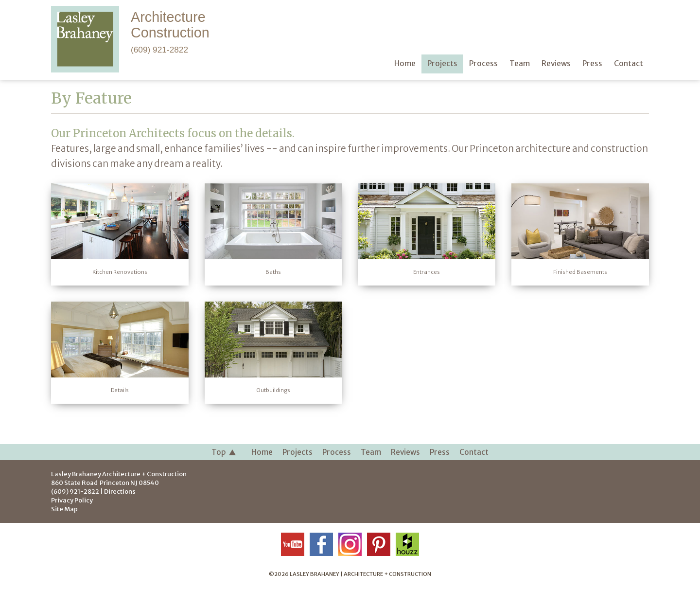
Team (371, 452)
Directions (120, 491)
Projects (297, 452)
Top (224, 452)
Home (262, 452)
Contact (474, 452)
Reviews (405, 452)
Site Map (64, 509)
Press (440, 452)
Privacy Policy (72, 500)
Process (337, 452)
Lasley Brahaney (119, 474)
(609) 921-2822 (159, 50)
